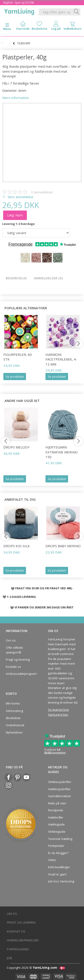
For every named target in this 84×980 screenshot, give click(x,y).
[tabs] (73, 27)
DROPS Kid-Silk (17, 546)
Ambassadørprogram (20, 674)
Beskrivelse (16, 278)
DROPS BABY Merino (63, 546)
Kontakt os (13, 667)
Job (10, 958)
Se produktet (15, 377)
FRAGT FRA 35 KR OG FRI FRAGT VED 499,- (44, 588)
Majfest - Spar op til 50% (19, 3)
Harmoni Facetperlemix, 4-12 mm (61, 359)
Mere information (16, 98)
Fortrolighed (18, 949)
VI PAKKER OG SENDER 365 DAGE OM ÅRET (44, 607)
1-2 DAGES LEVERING (21, 597)
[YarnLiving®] (19, 11)
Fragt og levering (18, 659)
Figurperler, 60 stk (18, 357)
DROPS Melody (16, 447)
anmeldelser (42, 192)
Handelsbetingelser (23, 940)
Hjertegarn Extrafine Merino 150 (62, 452)
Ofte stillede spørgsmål (14, 650)
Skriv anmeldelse (20, 197)
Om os (11, 640)
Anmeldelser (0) (48, 278)
